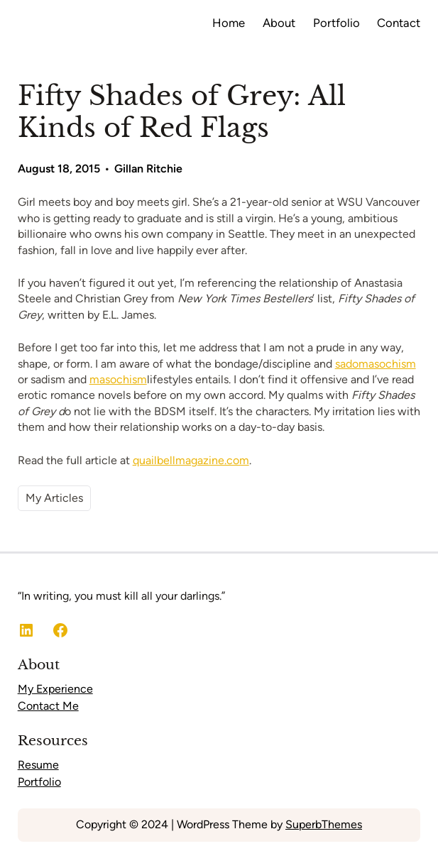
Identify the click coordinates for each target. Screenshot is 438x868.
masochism (118, 379)
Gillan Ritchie (148, 169)
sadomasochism (376, 364)
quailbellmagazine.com (191, 460)
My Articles (54, 498)
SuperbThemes (324, 824)
